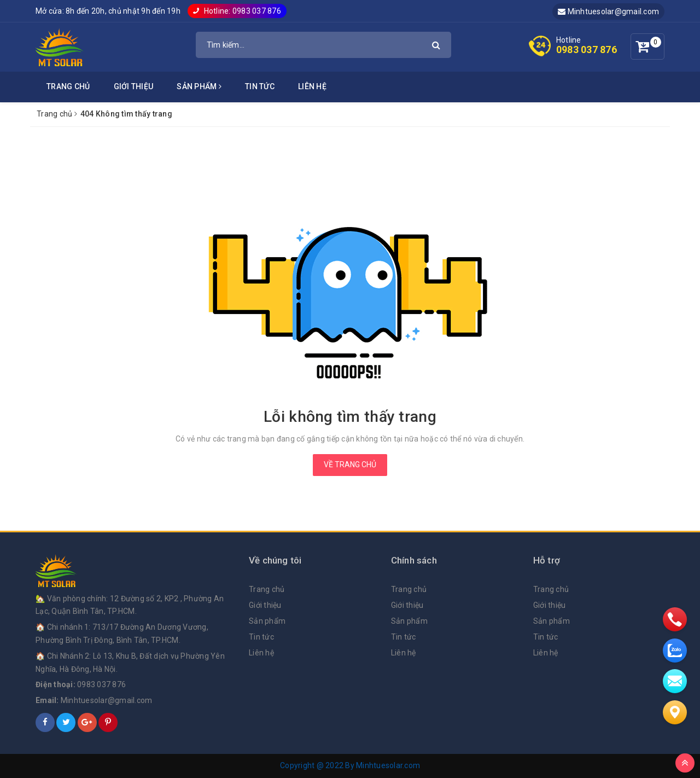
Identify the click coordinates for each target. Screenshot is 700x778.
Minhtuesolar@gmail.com (608, 11)
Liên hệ (312, 86)
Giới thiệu (134, 86)
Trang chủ (68, 86)
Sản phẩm (199, 86)
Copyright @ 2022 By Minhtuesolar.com (350, 765)
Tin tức (260, 86)
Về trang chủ (350, 465)
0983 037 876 (587, 50)
